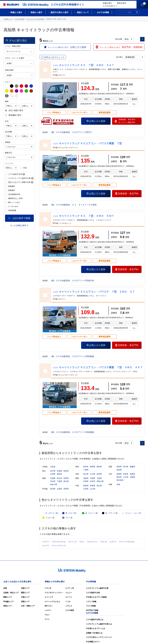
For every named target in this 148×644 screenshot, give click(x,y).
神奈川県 (54, 485)
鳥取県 (86, 486)
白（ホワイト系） (52, 514)
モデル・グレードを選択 (15, 58)
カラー (8, 82)
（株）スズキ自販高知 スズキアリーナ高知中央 (72, 281)
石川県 (93, 474)
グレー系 (69, 518)
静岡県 (93, 467)
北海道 (53, 467)
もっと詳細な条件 (19, 225)
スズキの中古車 (19, 19)
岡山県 (99, 486)
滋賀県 (86, 478)
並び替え (120, 57)
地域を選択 (9, 70)
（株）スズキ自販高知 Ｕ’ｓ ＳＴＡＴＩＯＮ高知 (73, 205)
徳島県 (119, 467)
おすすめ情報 (103, 12)
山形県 (53, 474)
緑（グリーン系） (92, 514)
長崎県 (132, 474)
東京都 (66, 482)
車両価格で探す (13, 115)
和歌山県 (100, 482)
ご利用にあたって (112, 638)
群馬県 (66, 478)
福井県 (99, 474)
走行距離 (8, 132)
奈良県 (93, 482)
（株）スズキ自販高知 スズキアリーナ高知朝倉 (72, 356)
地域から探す (37, 12)
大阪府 (99, 478)
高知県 (119, 470)
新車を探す (122, 3)
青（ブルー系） (71, 514)
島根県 (93, 486)
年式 (7, 121)
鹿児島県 (120, 480)
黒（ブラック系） (112, 514)
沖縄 (118, 485)
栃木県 (59, 478)
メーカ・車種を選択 (13, 46)
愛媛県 (132, 467)
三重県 (86, 470)
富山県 (86, 474)
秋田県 (66, 471)
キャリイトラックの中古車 (35, 19)
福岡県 (119, 474)
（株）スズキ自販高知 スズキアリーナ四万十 (71, 132)
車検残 (8, 142)
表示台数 (119, 39)
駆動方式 (8, 153)
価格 (7, 101)
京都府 (93, 478)
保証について (83, 12)
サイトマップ (96, 638)
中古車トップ (8, 19)
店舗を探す (107, 3)
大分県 (126, 477)
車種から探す (16, 12)
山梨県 (59, 489)
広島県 (86, 489)
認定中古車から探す (60, 12)
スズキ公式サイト (110, 6)
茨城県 (53, 478)
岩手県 (53, 471)
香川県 (126, 467)
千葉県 (59, 482)
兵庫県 (86, 482)
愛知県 (99, 467)
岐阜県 (86, 467)
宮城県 (59, 471)
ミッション (9, 163)
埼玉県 (53, 482)
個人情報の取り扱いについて (133, 638)
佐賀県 (126, 474)
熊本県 (119, 477)
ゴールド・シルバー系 (133, 514)
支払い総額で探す (14, 110)
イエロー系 (50, 518)
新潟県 (53, 489)
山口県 (93, 489)
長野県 (66, 489)
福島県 (59, 474)
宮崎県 (132, 477)
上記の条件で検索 (19, 218)
